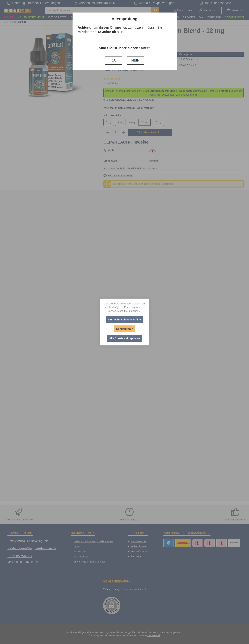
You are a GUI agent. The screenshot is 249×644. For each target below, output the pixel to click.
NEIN (135, 60)
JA (114, 60)
